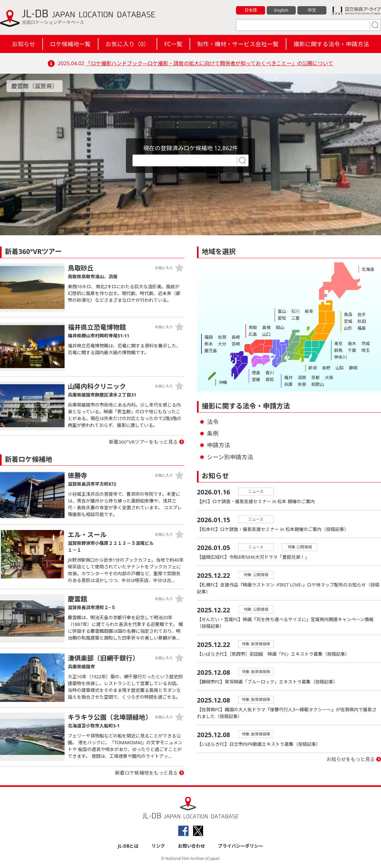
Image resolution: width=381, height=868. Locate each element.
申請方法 (219, 445)
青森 (348, 314)
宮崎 (236, 344)
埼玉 (366, 350)
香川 (270, 373)
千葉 (352, 350)
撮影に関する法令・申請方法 (331, 44)
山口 (266, 334)
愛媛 (256, 379)
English (281, 10)
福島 (362, 328)
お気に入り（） (128, 44)
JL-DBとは (128, 846)
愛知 (282, 318)
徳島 (256, 373)
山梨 (340, 368)
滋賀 (302, 377)
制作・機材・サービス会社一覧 (238, 44)
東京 (338, 344)
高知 (270, 379)
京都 (315, 377)
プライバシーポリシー (241, 846)
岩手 (362, 314)
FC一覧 (173, 44)
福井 (288, 377)
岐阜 (309, 311)
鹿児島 (211, 351)
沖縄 (223, 382)
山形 (348, 328)
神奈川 (340, 357)
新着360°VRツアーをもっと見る (144, 442)
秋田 (362, 321)
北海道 (368, 269)
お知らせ (24, 44)
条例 (213, 433)
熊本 (209, 344)
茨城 (366, 344)
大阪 (329, 377)
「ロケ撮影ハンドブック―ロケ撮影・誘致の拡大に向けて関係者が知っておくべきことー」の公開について (209, 63)
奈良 (302, 384)
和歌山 (318, 384)
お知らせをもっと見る (351, 759)
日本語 (251, 10)
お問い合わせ (191, 846)
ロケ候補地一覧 (70, 44)
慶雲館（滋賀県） (35, 86)
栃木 (352, 344)
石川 (295, 311)
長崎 (236, 337)
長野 (326, 368)
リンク (158, 846)
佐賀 (222, 337)
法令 (213, 422)
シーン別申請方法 (230, 457)
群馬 (338, 350)
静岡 (353, 368)
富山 (282, 311)
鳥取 (253, 327)
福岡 (209, 337)
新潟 (313, 368)
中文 (312, 10)
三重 (295, 318)
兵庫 (288, 384)
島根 (266, 327)
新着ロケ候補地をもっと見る (146, 773)
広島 (253, 334)
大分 (222, 344)
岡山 (280, 327)
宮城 (348, 321)
